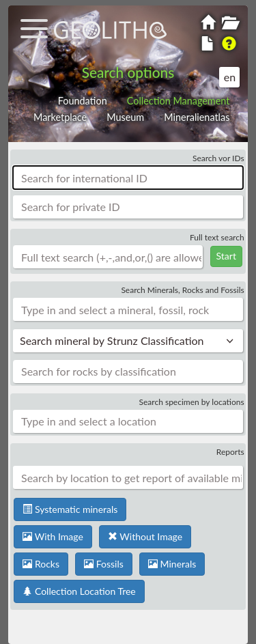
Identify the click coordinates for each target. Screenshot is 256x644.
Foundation (83, 101)
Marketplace (60, 117)
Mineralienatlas (197, 117)
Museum (125, 117)
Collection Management (179, 101)
